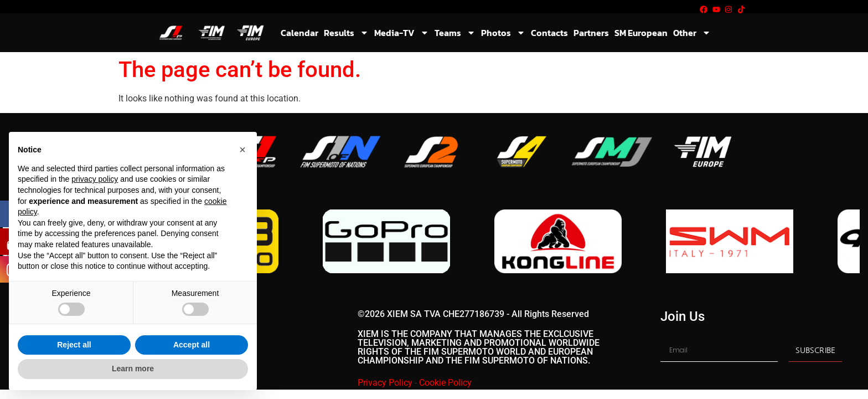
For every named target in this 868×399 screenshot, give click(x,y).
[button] (242, 150)
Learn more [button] (133, 369)
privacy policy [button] (95, 179)
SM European (641, 33)
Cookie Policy (445, 383)
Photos (503, 33)
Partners (591, 33)
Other (692, 33)
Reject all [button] (74, 345)
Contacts (549, 33)
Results (346, 33)
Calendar (299, 33)
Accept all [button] (192, 345)
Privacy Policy (385, 383)
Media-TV (402, 33)
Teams (455, 33)
